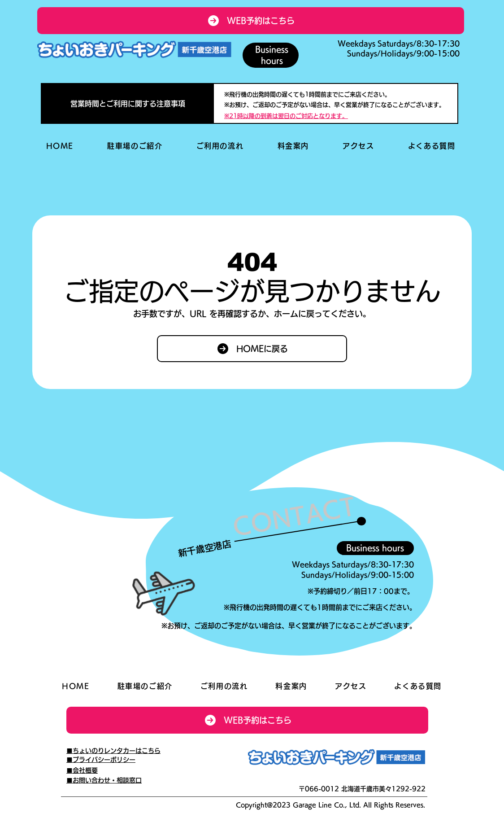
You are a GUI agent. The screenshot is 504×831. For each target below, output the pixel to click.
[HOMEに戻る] (252, 349)
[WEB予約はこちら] (251, 21)
